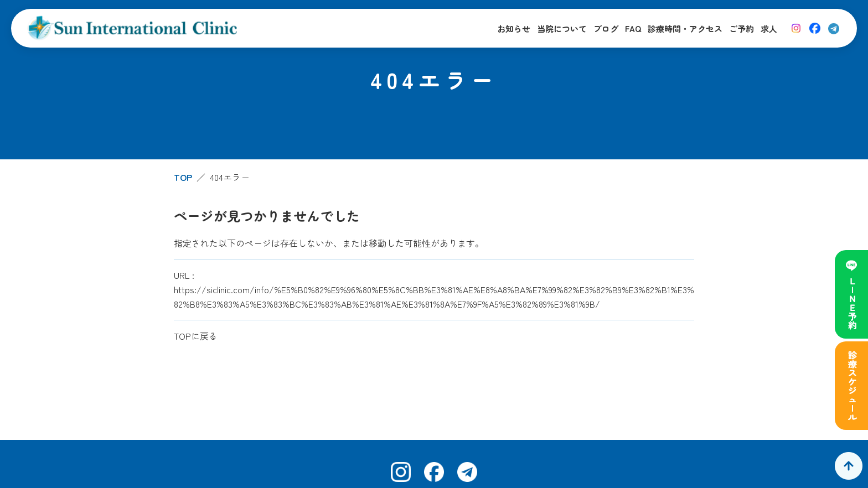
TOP (183, 177)
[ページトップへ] (849, 466)
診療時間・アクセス (685, 28)
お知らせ (514, 28)
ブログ (606, 28)
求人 (769, 28)
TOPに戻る (196, 336)
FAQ (633, 28)
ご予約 (742, 28)
